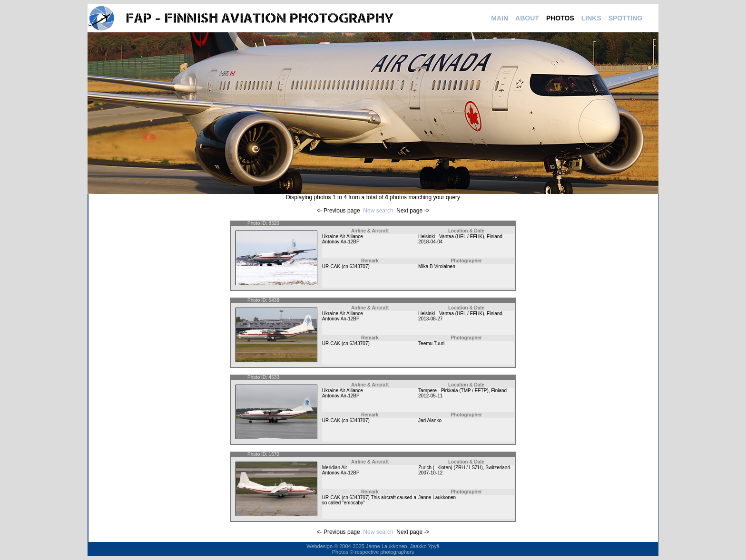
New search (378, 211)
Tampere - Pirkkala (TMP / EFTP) (453, 391)
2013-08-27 (430, 319)
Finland (495, 237)
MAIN (500, 18)
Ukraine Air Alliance (343, 237)
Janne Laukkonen (437, 497)
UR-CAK (331, 266)
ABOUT (527, 18)
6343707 (359, 266)
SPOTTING (626, 18)
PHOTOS (560, 18)
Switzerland (498, 468)
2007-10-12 (430, 473)
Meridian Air (335, 468)
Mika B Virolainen (437, 266)
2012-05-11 (430, 396)
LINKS (591, 18)
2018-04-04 (430, 242)
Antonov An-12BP (341, 242)
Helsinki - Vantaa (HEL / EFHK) (451, 237)
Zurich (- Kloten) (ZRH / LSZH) (451, 468)
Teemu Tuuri (431, 343)
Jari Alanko (430, 420)
